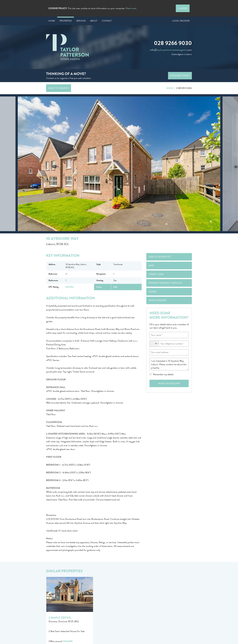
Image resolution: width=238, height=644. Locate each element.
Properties (66, 21)
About (94, 21)
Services (81, 21)
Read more (131, 8)
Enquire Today (180, 76)
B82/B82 (70, 287)
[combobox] (155, 344)
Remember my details (163, 374)
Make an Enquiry (169, 383)
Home (52, 21)
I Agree (183, 8)
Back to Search (59, 88)
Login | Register (181, 21)
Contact (107, 21)
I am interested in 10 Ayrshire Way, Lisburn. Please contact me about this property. (169, 364)
